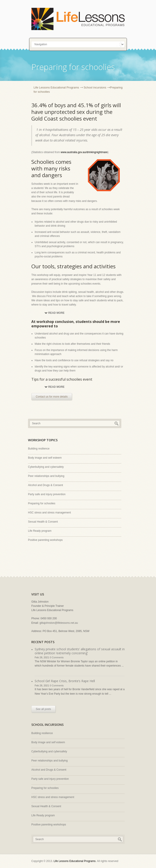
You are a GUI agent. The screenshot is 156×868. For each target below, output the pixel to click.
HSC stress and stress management (49, 513)
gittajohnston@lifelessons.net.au (59, 623)
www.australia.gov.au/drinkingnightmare (84, 152)
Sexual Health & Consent (43, 522)
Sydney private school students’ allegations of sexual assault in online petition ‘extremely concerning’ (80, 651)
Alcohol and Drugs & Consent (45, 485)
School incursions (95, 87)
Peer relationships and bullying (46, 476)
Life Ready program (40, 531)
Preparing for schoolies (42, 503)
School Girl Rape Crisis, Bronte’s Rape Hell (65, 681)
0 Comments (57, 657)
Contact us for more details (52, 397)
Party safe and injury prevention (47, 494)
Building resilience (39, 449)
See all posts (43, 709)
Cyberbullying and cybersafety (46, 467)
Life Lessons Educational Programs (56, 87)
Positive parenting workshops (45, 540)
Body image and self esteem (45, 458)
